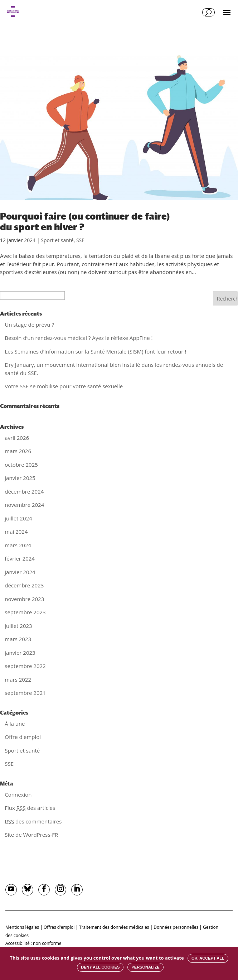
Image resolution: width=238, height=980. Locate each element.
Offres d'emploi (59, 927)
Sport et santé (57, 240)
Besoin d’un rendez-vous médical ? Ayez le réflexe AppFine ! (79, 338)
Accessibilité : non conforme (33, 943)
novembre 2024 (24, 505)
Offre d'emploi (23, 737)
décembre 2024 (24, 491)
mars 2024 (18, 545)
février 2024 (20, 558)
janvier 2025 (20, 478)
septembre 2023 (25, 612)
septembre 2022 (25, 666)
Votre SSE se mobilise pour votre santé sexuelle (64, 386)
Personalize (145, 967)
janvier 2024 (20, 572)
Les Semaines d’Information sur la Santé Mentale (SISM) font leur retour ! (95, 351)
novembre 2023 (24, 599)
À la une (15, 724)
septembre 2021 (25, 693)
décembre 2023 (24, 585)
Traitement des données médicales (114, 927)
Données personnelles (176, 927)
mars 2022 (18, 679)
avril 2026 (17, 438)
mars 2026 (18, 451)
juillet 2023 (18, 626)
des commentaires (33, 821)
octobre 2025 (21, 465)
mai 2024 (16, 532)
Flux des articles (30, 808)
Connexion (18, 794)
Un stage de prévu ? (29, 325)
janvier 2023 (20, 653)
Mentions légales (22, 927)
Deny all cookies (100, 967)
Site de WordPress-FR (31, 835)
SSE (80, 240)
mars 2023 (18, 639)
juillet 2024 (18, 518)
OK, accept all (208, 958)
